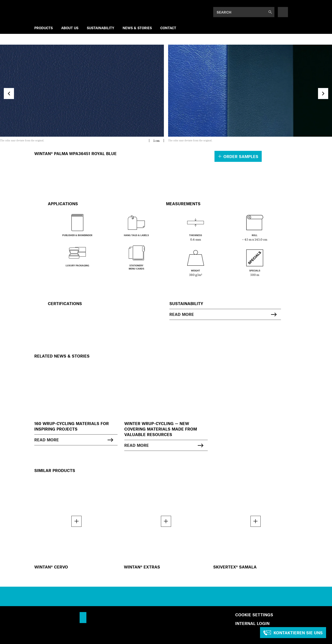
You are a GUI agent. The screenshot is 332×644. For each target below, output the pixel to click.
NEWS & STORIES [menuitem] (137, 28)
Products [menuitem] (44, 28)
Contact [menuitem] (168, 28)
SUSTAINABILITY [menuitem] (100, 28)
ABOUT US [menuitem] (70, 28)
